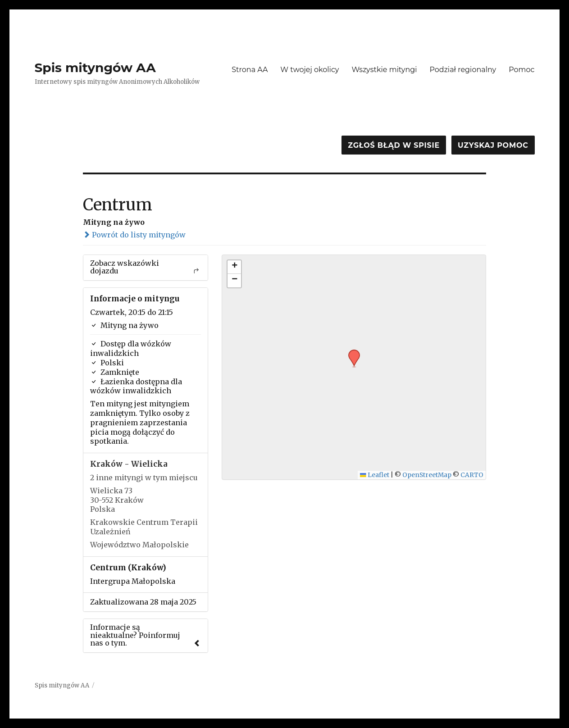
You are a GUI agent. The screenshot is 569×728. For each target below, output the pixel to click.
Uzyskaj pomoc (493, 145)
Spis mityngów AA (95, 68)
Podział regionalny (463, 70)
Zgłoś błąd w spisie (394, 145)
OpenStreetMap (427, 475)
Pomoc (521, 70)
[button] (351, 352)
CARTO (472, 475)
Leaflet (375, 475)
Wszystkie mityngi (385, 70)
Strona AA (250, 70)
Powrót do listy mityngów (134, 235)
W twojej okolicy (310, 70)
